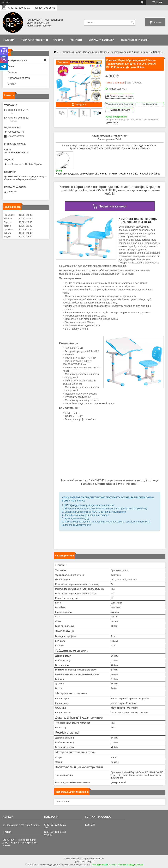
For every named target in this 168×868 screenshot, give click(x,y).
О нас (11, 66)
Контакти (76, 40)
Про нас (58, 40)
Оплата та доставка (101, 40)
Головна (9, 40)
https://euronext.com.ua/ (17, 152)
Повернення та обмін (135, 40)
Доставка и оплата (19, 78)
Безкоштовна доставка (121, 96)
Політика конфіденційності (131, 865)
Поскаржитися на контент (104, 865)
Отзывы (12, 72)
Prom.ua (100, 859)
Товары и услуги (17, 60)
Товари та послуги (33, 40)
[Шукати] (132, 23)
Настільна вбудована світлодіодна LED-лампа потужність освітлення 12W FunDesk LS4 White (108, 174)
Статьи (12, 84)
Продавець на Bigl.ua (84, 862)
